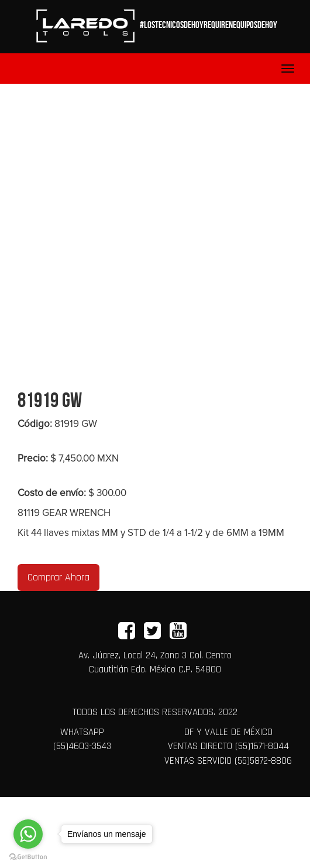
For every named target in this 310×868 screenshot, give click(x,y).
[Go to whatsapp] (28, 834)
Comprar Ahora (58, 577)
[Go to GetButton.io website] (28, 856)
